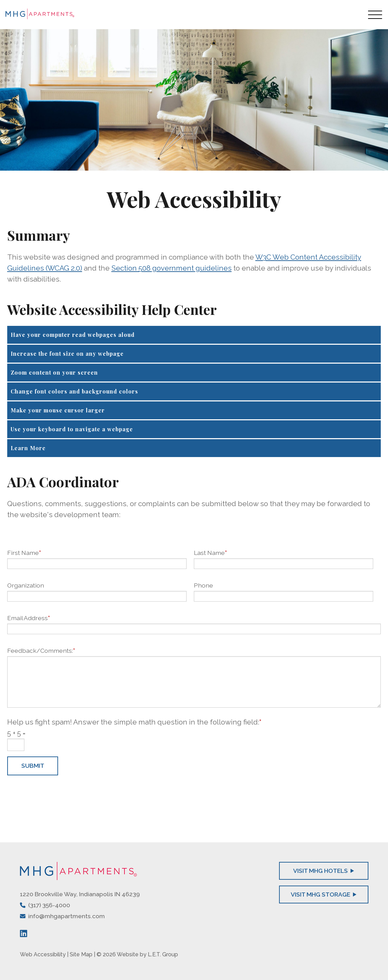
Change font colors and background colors (74, 391)
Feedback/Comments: (41, 651)
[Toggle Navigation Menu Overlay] (375, 15)
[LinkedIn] (24, 933)
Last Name (210, 553)
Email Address (29, 618)
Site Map (81, 954)
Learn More (28, 448)
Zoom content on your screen (54, 372)
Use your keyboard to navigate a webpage (72, 429)
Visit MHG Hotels (324, 871)
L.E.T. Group (163, 954)
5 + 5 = (16, 733)
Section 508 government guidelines (171, 268)
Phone (203, 585)
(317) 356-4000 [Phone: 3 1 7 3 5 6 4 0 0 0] (49, 905)
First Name (24, 553)
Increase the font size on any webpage (67, 354)
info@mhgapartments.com (66, 916)
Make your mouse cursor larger (58, 410)
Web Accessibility (43, 954)
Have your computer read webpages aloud (73, 335)
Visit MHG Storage (324, 894)
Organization (26, 585)
